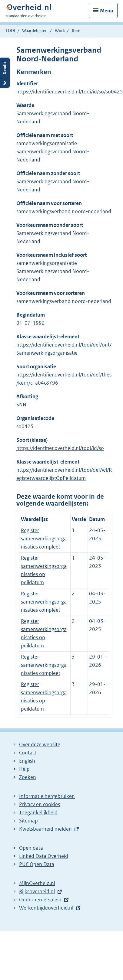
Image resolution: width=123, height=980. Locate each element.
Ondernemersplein (40, 900)
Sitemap (28, 821)
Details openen (5, 73)
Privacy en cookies (40, 804)
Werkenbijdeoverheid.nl (46, 908)
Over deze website (40, 744)
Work (60, 31)
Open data (31, 848)
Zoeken (28, 777)
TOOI (10, 31)
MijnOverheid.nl (37, 883)
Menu (107, 11)
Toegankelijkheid (38, 812)
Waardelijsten (35, 31)
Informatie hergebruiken (47, 796)
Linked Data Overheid (44, 856)
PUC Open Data (37, 864)
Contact (28, 753)
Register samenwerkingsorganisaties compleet (44, 539)
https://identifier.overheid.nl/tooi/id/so (60, 448)
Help (24, 769)
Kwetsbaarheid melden (45, 829)
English (27, 761)
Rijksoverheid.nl (37, 891)
